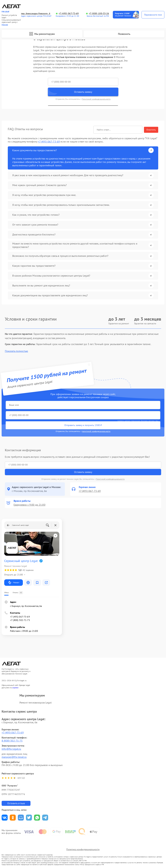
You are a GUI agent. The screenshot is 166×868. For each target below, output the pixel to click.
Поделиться (5, 818)
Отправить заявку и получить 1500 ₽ (83, 425)
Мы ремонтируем (42, 34)
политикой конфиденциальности (96, 431)
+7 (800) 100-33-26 (99, 14)
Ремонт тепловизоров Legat (36, 703)
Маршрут (14, 583)
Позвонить (124, 34)
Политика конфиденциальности (83, 849)
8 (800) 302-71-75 (12, 741)
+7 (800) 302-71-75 (20, 620)
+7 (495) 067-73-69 (69, 14)
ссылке (15, 688)
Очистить (151, 130)
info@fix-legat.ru (11, 749)
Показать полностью (16, 351)
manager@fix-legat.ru (14, 757)
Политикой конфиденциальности (96, 99)
